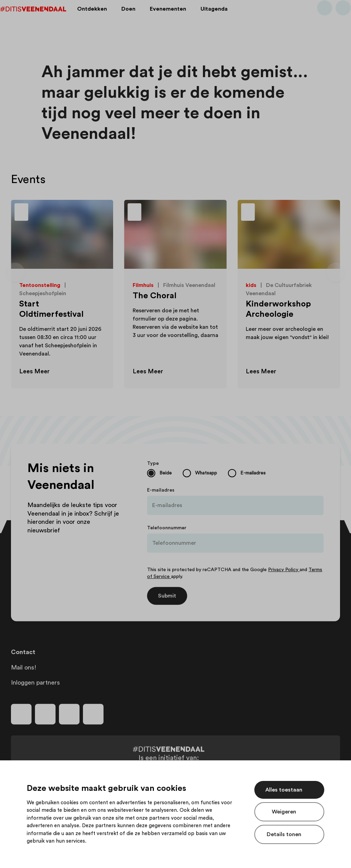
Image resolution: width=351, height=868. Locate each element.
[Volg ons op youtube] (69, 714)
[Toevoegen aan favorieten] (100, 213)
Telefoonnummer (167, 528)
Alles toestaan (284, 790)
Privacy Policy (284, 570)
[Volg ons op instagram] (45, 714)
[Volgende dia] (336, 272)
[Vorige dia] (15, 272)
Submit (167, 596)
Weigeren (284, 812)
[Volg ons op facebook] (21, 714)
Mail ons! (24, 667)
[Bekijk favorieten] (332, 18)
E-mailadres (161, 490)
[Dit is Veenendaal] (44, 18)
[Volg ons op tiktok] (93, 714)
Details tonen (284, 834)
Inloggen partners (35, 683)
